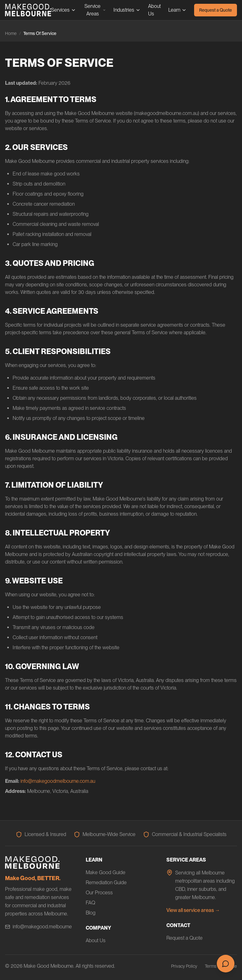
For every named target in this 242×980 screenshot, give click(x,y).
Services (63, 10)
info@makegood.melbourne (38, 927)
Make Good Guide (106, 872)
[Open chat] (226, 964)
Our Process (99, 893)
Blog (91, 913)
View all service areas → (193, 910)
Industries (127, 10)
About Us (154, 10)
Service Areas (95, 10)
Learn (177, 10)
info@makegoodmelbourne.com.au (58, 781)
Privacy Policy (184, 966)
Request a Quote (216, 10)
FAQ (90, 903)
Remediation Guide (106, 883)
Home (11, 33)
